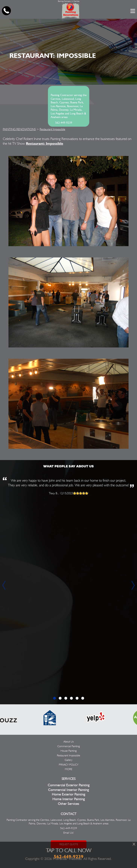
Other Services (68, 804)
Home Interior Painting (69, 799)
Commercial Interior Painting (68, 790)
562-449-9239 (64, 123)
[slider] (81, 493)
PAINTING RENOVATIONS (19, 129)
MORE (68, 769)
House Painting (68, 751)
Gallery (68, 760)
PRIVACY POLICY (69, 765)
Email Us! (68, 833)
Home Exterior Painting (68, 794)
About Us (69, 742)
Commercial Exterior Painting (69, 785)
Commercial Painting (68, 746)
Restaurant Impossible (52, 129)
